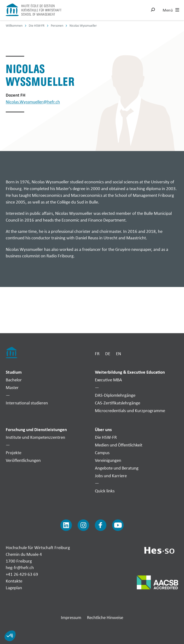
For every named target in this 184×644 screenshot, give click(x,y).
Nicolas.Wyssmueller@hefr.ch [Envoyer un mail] (33, 102)
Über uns (103, 430)
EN (118, 353)
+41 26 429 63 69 (22, 574)
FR (97, 353)
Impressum (71, 617)
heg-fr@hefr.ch (20, 568)
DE (108, 353)
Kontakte (14, 581)
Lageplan (14, 588)
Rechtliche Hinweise (105, 617)
